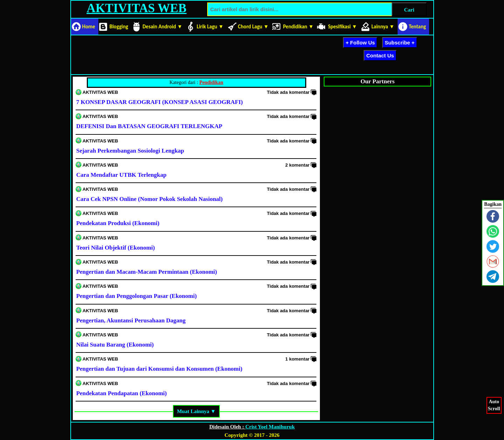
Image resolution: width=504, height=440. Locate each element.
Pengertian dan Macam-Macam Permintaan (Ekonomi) (147, 272)
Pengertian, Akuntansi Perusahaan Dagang (131, 320)
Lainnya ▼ (383, 27)
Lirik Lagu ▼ (210, 27)
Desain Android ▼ (162, 27)
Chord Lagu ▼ (253, 27)
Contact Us (380, 55)
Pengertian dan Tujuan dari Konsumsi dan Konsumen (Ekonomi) (159, 369)
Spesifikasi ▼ (342, 27)
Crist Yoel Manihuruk (270, 427)
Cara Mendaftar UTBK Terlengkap (121, 175)
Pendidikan (211, 82)
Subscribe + (400, 43)
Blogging (119, 27)
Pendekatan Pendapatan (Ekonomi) (122, 393)
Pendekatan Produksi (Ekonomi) (118, 223)
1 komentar (297, 359)
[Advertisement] (200, 54)
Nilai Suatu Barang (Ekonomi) (115, 345)
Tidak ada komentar (288, 92)
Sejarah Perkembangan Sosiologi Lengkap (130, 151)
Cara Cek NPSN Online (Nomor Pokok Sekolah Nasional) (150, 199)
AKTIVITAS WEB (136, 8)
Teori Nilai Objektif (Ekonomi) (116, 248)
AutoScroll (494, 405)
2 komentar (297, 165)
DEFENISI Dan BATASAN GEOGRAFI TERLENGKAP (149, 126)
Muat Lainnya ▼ (197, 411)
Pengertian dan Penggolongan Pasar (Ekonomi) (136, 296)
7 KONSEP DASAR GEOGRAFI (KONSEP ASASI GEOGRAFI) (160, 102)
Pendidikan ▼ (299, 27)
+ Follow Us (360, 43)
